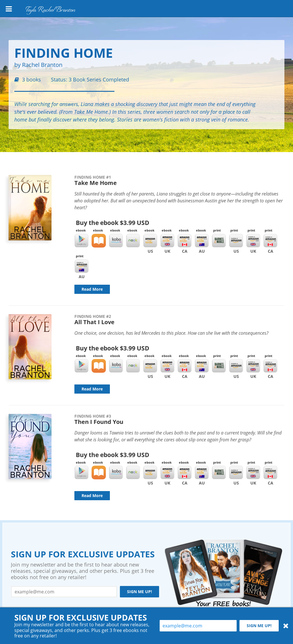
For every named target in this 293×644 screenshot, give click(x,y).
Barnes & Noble (219, 241)
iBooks (99, 241)
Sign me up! (139, 592)
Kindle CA (185, 241)
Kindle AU (202, 241)
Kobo (116, 241)
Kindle (150, 241)
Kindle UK (167, 241)
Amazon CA (270, 241)
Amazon (236, 241)
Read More (92, 289)
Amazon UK (253, 241)
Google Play (82, 241)
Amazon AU (82, 266)
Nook (133, 241)
